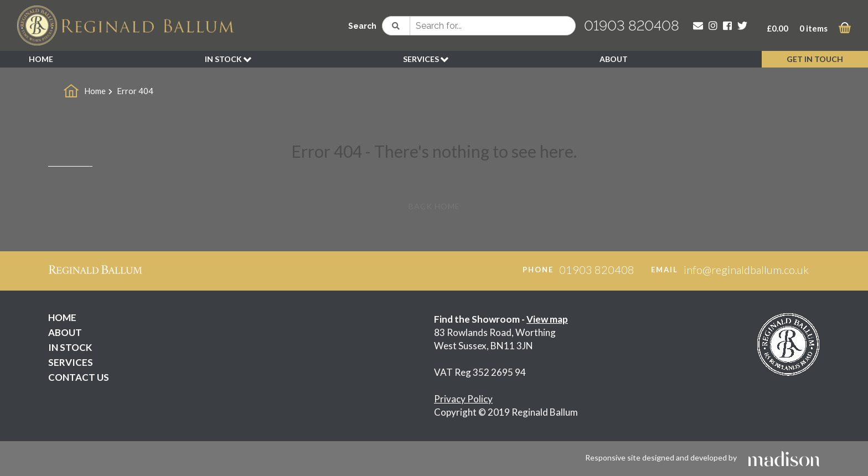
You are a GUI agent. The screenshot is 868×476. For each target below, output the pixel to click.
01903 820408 (632, 25)
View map (547, 319)
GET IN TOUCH (815, 59)
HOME (41, 59)
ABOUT (614, 59)
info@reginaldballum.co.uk (746, 270)
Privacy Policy (463, 399)
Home (95, 91)
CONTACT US (79, 377)
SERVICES (426, 60)
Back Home (434, 206)
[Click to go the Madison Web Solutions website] (784, 457)
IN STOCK (228, 60)
